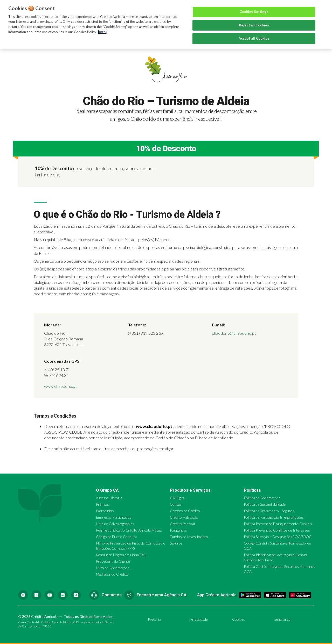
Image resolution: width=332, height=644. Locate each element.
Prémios (102, 504)
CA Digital (178, 498)
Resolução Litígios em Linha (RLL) (122, 555)
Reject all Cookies (254, 25)
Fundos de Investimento (189, 537)
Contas (176, 504)
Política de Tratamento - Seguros (269, 511)
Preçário (154, 619)
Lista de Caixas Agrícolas (115, 524)
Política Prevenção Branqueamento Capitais (278, 524)
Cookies (239, 619)
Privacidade (199, 619)
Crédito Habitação (184, 517)
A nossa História (109, 498)
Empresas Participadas (114, 517)
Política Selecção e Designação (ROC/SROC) (278, 537)
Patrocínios (105, 511)
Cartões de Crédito (185, 511)
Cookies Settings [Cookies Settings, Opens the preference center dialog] (254, 12)
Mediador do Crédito (112, 574)
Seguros (176, 543)
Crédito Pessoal (182, 524)
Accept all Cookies (254, 38)
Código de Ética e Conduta (116, 537)
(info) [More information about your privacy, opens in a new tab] (102, 32)
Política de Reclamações (262, 498)
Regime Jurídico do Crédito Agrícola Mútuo (129, 530)
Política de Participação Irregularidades (274, 517)
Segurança (282, 619)
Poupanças (178, 530)
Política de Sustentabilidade (265, 504)
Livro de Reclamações (113, 568)
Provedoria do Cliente (113, 561)
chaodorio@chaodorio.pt (234, 333)
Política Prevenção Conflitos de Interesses (277, 530)
